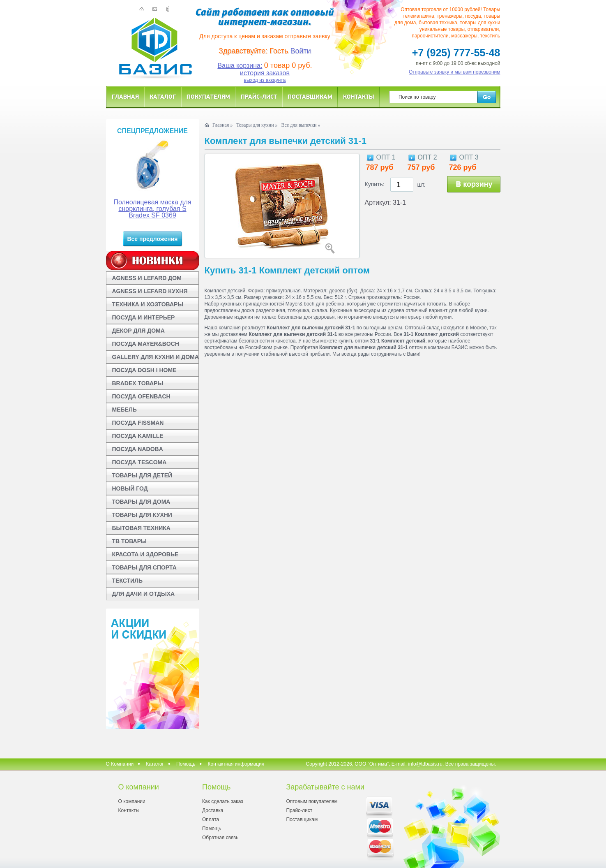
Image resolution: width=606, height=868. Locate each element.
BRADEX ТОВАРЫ (138, 383)
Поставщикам (310, 96)
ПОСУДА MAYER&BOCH (146, 344)
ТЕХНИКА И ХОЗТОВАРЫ (148, 304)
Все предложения (152, 239)
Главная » (222, 125)
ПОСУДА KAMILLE (138, 436)
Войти (301, 51)
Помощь (186, 764)
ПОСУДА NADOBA (138, 449)
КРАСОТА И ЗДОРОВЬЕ (145, 554)
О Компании (120, 764)
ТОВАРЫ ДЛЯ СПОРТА (144, 567)
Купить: (375, 184)
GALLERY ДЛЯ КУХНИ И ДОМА (156, 357)
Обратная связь (220, 838)
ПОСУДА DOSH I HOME (144, 370)
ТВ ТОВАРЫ (129, 541)
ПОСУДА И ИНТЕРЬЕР (144, 317)
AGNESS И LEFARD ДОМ (147, 278)
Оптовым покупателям (312, 801)
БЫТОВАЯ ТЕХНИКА (141, 528)
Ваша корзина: (240, 66)
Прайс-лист (259, 96)
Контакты (359, 96)
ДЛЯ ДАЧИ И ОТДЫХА (144, 594)
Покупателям (208, 96)
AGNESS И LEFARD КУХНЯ (150, 291)
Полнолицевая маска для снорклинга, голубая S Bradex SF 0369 (152, 209)
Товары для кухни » (257, 125)
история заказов (265, 73)
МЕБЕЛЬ (124, 410)
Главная (125, 96)
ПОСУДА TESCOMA (139, 462)
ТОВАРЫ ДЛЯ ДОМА (141, 502)
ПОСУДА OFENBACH (141, 396)
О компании (132, 801)
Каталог (163, 96)
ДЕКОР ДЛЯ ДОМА (138, 331)
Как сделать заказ (223, 801)
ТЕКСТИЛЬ (128, 581)
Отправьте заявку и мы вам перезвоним (455, 72)
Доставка (213, 810)
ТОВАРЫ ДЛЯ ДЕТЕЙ (142, 475)
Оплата (211, 819)
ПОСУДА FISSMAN (138, 423)
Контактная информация (236, 764)
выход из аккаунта (265, 80)
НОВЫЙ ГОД (130, 488)
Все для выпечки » (301, 125)
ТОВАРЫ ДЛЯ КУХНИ (142, 515)
